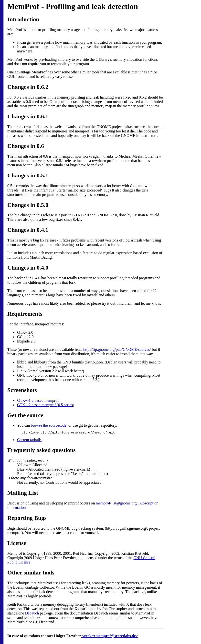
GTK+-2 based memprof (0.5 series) (46, 405)
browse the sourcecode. (49, 425)
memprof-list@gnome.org (116, 504)
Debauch (32, 614)
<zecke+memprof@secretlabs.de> (109, 637)
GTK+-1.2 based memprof (38, 400)
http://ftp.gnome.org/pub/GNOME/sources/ (117, 349)
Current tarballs (29, 440)
